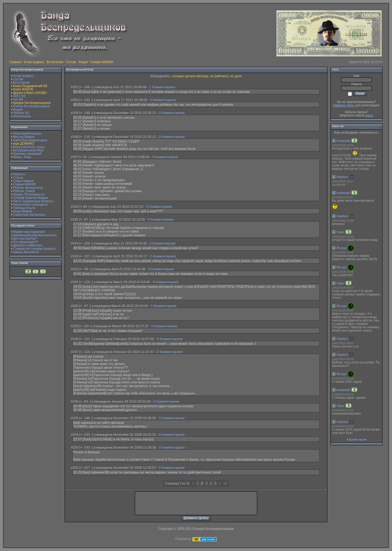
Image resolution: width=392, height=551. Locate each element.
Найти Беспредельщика (30, 140)
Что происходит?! (26, 242)
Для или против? (25, 239)
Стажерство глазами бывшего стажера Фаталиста (33, 250)
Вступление (55, 62)
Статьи (18, 178)
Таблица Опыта (24, 208)
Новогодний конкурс (27, 133)
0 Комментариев (163, 100)
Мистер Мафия (24, 137)
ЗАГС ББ (19, 96)
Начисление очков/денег (31, 205)
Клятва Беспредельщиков (32, 106)
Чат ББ (18, 99)
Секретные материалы (29, 215)
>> (225, 483)
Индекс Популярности (29, 194)
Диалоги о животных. (28, 245)
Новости (19, 174)
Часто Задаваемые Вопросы (34, 201)
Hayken (342, 177)
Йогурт (342, 248)
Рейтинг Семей (24, 191)
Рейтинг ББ (21, 113)
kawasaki (343, 141)
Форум (83, 62)
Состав (71, 62)
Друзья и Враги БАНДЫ (30, 93)
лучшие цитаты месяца (190, 76)
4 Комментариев (165, 282)
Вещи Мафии (23, 211)
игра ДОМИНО (24, 144)
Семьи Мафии (23, 181)
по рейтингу (219, 76)
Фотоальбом (22, 116)
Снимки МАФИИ (102, 62)
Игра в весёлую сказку (29, 147)
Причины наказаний (27, 154)
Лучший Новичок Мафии (31, 198)
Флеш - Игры (22, 157)
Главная (15, 62)
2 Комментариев (163, 256)
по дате (236, 76)
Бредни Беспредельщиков (32, 103)
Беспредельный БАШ (28, 150)
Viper (340, 232)
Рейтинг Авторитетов (28, 188)
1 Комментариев (162, 87)
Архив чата (356, 440)
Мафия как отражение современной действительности (34, 234)
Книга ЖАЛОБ (23, 89)
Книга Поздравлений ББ (30, 86)
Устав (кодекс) (34, 62)
